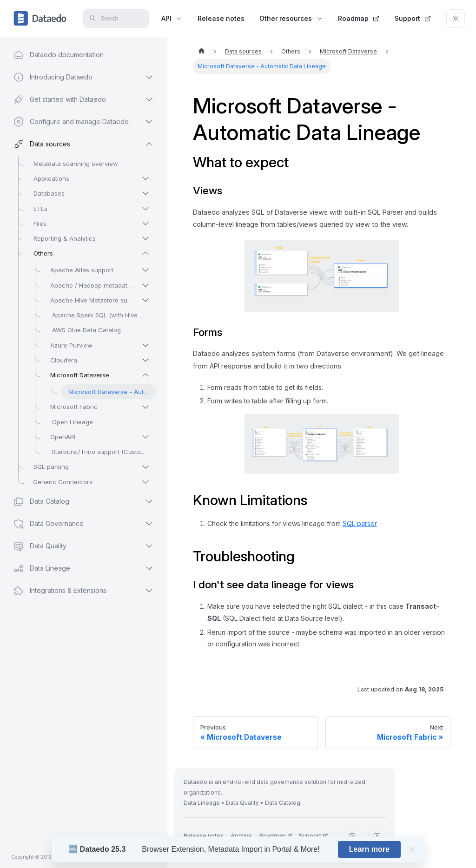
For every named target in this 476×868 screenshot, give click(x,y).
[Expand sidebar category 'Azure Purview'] (145, 345)
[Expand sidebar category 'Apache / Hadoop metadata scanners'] (145, 285)
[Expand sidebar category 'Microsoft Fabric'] (145, 407)
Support (413, 18)
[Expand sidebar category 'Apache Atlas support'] (145, 270)
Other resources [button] (291, 18)
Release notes (221, 18)
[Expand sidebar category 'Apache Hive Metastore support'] (145, 300)
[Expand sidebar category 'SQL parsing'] (145, 467)
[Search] (116, 19)
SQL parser (360, 523)
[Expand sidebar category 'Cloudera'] (145, 360)
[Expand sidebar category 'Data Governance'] (149, 524)
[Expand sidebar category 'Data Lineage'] (149, 568)
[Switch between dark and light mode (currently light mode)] (456, 19)
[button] (75, 77)
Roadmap (359, 18)
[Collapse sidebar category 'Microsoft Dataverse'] (145, 375)
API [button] (172, 18)
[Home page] (201, 52)
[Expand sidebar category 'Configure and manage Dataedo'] (149, 122)
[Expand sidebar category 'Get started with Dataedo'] (149, 99)
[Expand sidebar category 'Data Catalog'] (149, 501)
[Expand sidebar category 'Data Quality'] (149, 546)
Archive (241, 836)
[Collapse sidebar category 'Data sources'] (149, 144)
